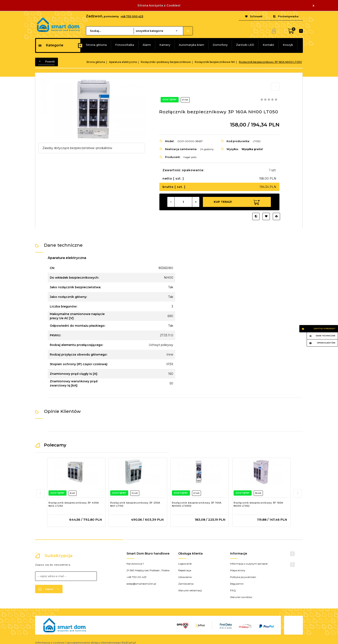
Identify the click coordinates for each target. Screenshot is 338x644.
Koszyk (288, 45)
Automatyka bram (191, 45)
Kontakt (268, 45)
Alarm (147, 45)
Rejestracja (185, 570)
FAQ (233, 590)
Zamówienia (186, 584)
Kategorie (51, 45)
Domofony (220, 45)
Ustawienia (185, 577)
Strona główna (96, 45)
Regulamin (237, 584)
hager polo (190, 157)
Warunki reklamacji (190, 590)
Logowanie (185, 564)
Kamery (165, 45)
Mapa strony (238, 570)
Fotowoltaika (125, 45)
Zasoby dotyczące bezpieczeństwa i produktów (77, 148)
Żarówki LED (245, 45)
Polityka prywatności (243, 577)
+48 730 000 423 (132, 16)
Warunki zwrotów (241, 597)
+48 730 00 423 (136, 577)
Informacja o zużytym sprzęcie (249, 564)
